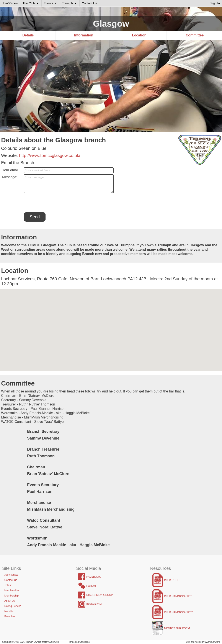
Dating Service (13, 606)
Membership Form (177, 628)
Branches (10, 616)
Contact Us (11, 580)
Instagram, (94, 604)
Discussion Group (100, 595)
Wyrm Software (212, 642)
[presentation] (57, 203)
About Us (10, 601)
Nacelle (9, 611)
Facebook (93, 577)
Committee (195, 35)
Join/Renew (11, 575)
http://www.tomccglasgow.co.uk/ (50, 155)
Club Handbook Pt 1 (178, 596)
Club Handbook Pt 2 (178, 612)
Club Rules (172, 580)
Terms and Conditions (79, 642)
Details (28, 35)
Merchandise (12, 590)
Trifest (8, 585)
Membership (11, 596)
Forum (91, 586)
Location (139, 35)
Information (84, 35)
